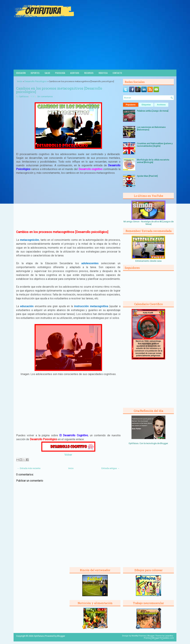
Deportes (35, 73)
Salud (47, 73)
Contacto (117, 73)
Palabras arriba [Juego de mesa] (153, 111)
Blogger (164, 443)
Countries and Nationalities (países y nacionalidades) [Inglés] (155, 145)
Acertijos (75, 73)
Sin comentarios (45, 97)
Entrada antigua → (110, 468)
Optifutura (24, 97)
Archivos (161, 105)
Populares (131, 105)
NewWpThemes (139, 636)
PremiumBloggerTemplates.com (159, 638)
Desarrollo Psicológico (36, 81)
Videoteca (103, 73)
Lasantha (169, 636)
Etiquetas (146, 105)
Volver (68, 455)
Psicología (60, 73)
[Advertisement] (95, 44)
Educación (21, 73)
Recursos (89, 73)
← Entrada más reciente (29, 468)
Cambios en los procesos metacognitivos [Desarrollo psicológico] (59, 90)
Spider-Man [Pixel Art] (147, 176)
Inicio (20, 81)
